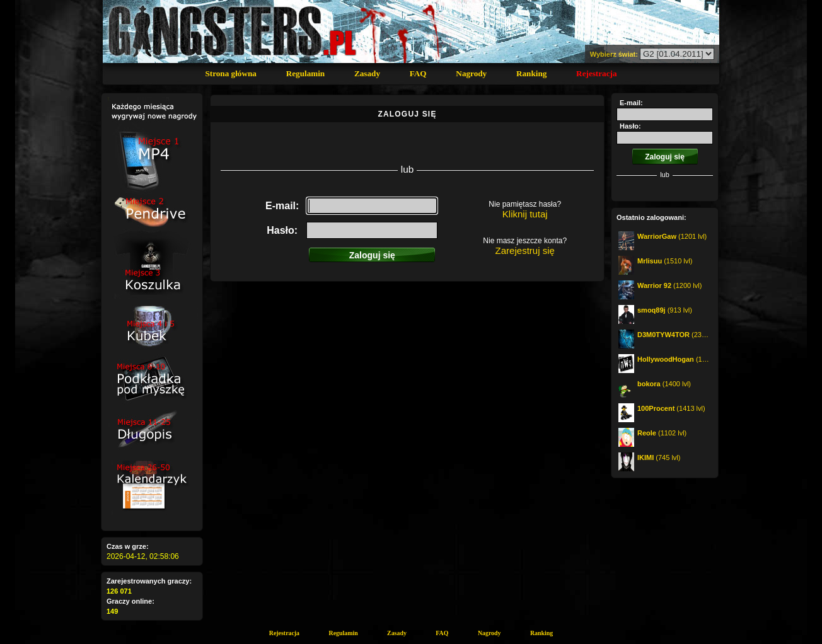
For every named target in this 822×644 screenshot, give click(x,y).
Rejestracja (596, 73)
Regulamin (306, 73)
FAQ (418, 73)
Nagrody (471, 73)
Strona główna (230, 73)
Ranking (531, 73)
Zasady (367, 73)
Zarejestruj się (525, 250)
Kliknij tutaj (525, 214)
